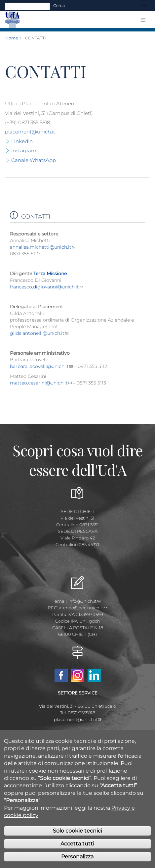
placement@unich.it (30, 132)
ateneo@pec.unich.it (83, 608)
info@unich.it (84, 601)
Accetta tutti (77, 856)
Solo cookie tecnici (77, 843)
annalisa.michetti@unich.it (43, 247)
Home (12, 38)
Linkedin (94, 675)
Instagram (24, 151)
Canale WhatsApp (34, 160)
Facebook (61, 675)
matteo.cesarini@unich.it (41, 383)
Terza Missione (50, 274)
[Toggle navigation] (144, 6)
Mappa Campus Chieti (78, 733)
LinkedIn (22, 141)
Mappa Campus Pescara (78, 739)
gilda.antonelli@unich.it (39, 333)
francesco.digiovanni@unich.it (46, 287)
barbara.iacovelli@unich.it (41, 366)
